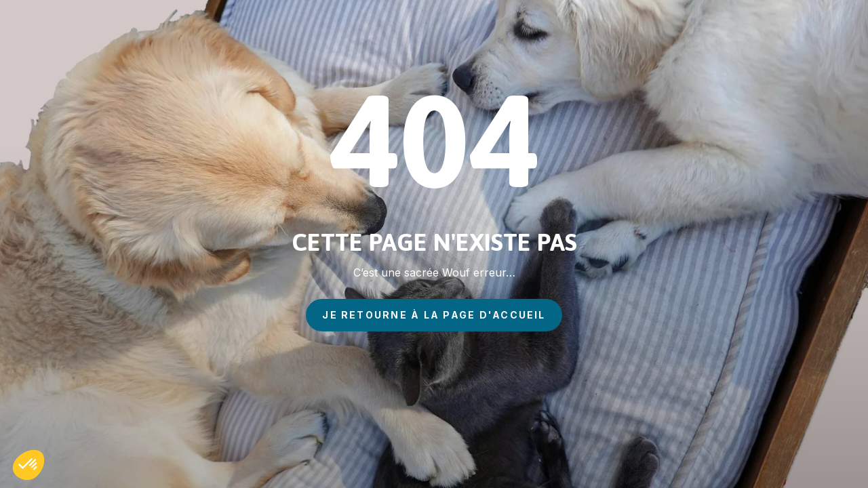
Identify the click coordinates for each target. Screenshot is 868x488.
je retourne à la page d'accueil (434, 315)
